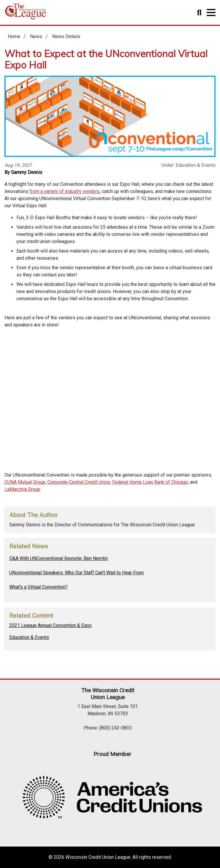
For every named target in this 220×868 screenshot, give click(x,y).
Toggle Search (199, 13)
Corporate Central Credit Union (79, 482)
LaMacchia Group (22, 489)
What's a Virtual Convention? (38, 587)
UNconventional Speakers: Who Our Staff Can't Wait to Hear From (77, 573)
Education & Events (29, 637)
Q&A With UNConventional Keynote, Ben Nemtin (58, 558)
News (36, 36)
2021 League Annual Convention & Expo (50, 625)
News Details (66, 36)
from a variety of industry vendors (65, 191)
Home (26, 14)
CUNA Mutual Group (25, 482)
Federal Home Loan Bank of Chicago (150, 482)
